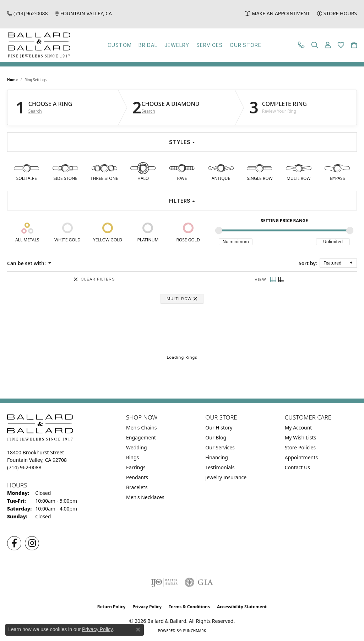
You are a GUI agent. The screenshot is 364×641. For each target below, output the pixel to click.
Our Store (246, 45)
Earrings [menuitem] (136, 467)
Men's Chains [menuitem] (142, 428)
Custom (120, 45)
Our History (219, 428)
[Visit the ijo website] (164, 582)
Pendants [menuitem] (137, 477)
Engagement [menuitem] (141, 437)
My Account (298, 428)
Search (35, 111)
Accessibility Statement (242, 607)
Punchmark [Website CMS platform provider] (194, 631)
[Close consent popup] (138, 630)
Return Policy (112, 607)
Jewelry (177, 45)
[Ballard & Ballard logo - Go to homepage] (37, 45)
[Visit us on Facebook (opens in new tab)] (14, 543)
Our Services (220, 447)
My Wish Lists (301, 437)
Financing (217, 457)
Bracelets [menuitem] (137, 487)
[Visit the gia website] (199, 582)
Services (210, 45)
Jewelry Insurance (226, 477)
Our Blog (216, 437)
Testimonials (220, 467)
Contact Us (297, 467)
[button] (315, 45)
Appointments (301, 457)
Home (12, 80)
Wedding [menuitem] (137, 447)
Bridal (148, 45)
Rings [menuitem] (132, 457)
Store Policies (300, 447)
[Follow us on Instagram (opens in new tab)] (32, 543)
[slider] (219, 230)
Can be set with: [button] (27, 263)
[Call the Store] (24, 467)
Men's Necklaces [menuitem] (145, 497)
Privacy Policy (147, 607)
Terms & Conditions (189, 607)
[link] (28, 13)
